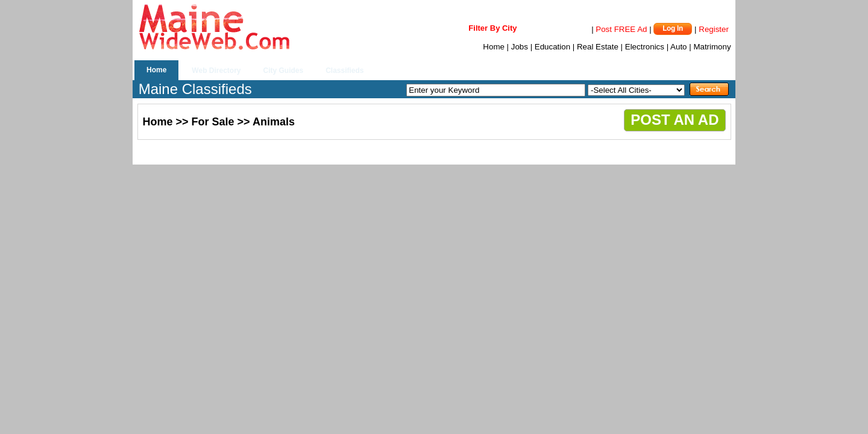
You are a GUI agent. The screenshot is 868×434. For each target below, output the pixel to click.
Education (552, 47)
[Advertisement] (278, 153)
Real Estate (598, 47)
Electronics (645, 47)
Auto (678, 47)
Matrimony (712, 47)
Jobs (520, 47)
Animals (274, 122)
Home (494, 47)
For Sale (213, 122)
